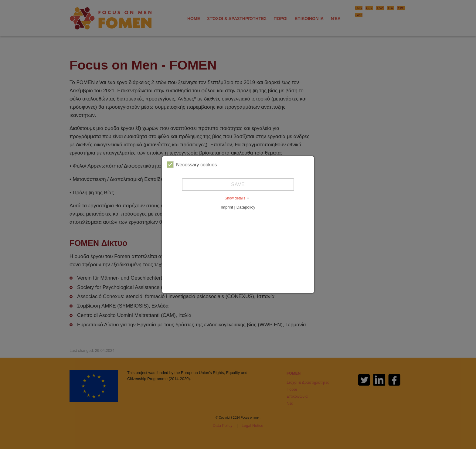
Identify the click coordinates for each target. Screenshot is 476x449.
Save (238, 184)
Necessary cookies (192, 165)
